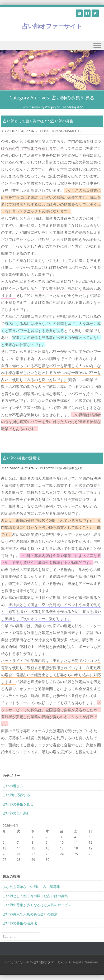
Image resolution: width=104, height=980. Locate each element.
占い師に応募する (16, 795)
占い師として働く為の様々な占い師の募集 (38, 121)
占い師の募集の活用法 (22, 458)
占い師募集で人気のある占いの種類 (30, 914)
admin (33, 131)
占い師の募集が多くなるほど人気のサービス (37, 905)
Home (25, 107)
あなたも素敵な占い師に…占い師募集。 (33, 887)
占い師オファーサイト (52, 26)
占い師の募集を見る (70, 131)
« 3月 (6, 865)
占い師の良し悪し (16, 813)
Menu (52, 45)
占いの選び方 (13, 786)
